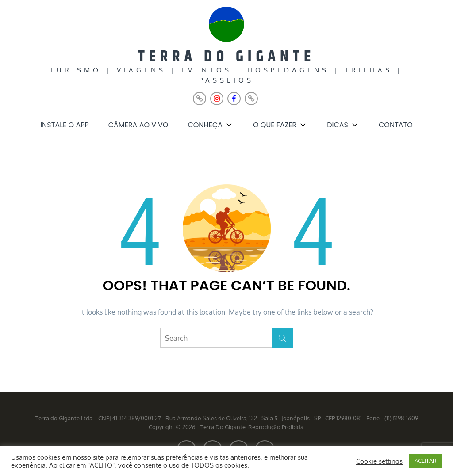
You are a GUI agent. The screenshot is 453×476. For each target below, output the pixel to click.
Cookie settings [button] (379, 461)
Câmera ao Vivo (138, 125)
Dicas (343, 125)
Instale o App (65, 125)
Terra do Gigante (226, 57)
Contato (396, 125)
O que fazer (280, 125)
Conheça (211, 125)
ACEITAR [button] (426, 461)
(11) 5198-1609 (401, 418)
